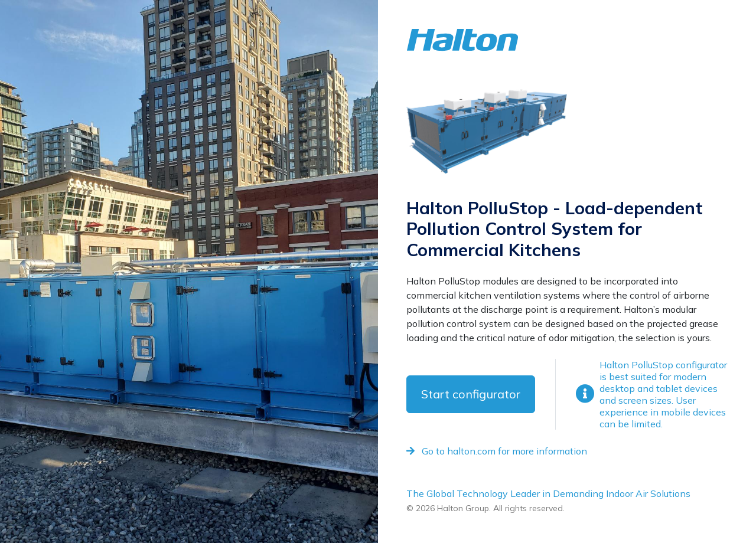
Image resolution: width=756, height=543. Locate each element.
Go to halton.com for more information (497, 451)
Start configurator (471, 394)
